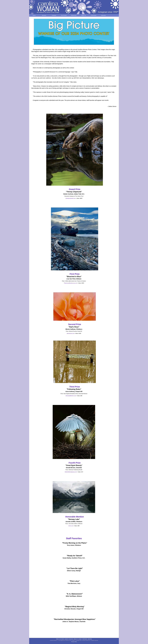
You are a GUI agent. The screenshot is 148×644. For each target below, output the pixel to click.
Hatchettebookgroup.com (71, 472)
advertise (90, 639)
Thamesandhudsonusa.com (71, 283)
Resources (74, 15)
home (57, 639)
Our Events (64, 15)
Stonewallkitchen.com (71, 396)
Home (34, 15)
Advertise (103, 15)
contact (80, 639)
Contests (54, 15)
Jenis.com (71, 526)
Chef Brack (94, 15)
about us (76, 639)
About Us (84, 15)
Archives (44, 15)
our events (62, 639)
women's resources (69, 639)
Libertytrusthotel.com (71, 198)
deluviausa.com (71, 333)
